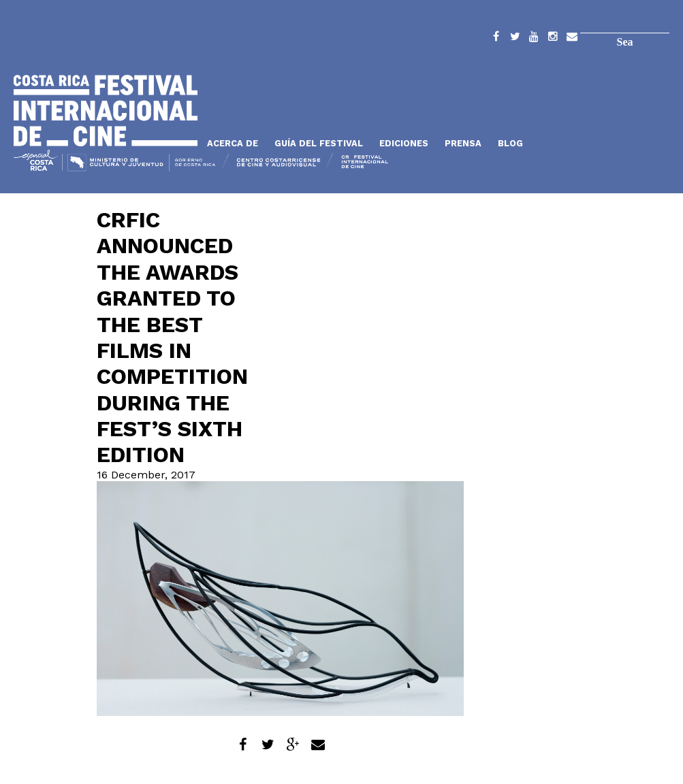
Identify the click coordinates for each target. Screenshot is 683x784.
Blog (510, 143)
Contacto (572, 39)
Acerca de (233, 143)
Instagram (553, 39)
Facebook (496, 39)
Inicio (106, 111)
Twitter (515, 39)
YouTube (534, 39)
